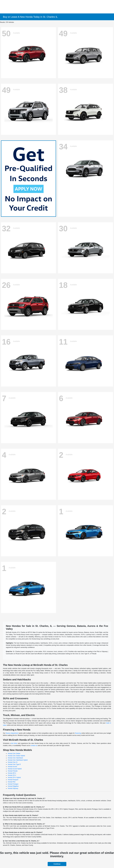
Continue (57, 864)
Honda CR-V (12, 775)
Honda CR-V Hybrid (14, 778)
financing (78, 733)
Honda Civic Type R (14, 764)
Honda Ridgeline (13, 786)
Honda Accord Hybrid (15, 769)
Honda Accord (12, 767)
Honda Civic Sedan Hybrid (16, 756)
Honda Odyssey (13, 788)
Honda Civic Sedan (14, 754)
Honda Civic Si (13, 762)
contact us (34, 746)
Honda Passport (13, 780)
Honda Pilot (12, 782)
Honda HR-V (12, 773)
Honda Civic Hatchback (15, 758)
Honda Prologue (13, 784)
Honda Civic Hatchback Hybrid (18, 760)
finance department (12, 733)
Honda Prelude (13, 771)
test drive (14, 743)
